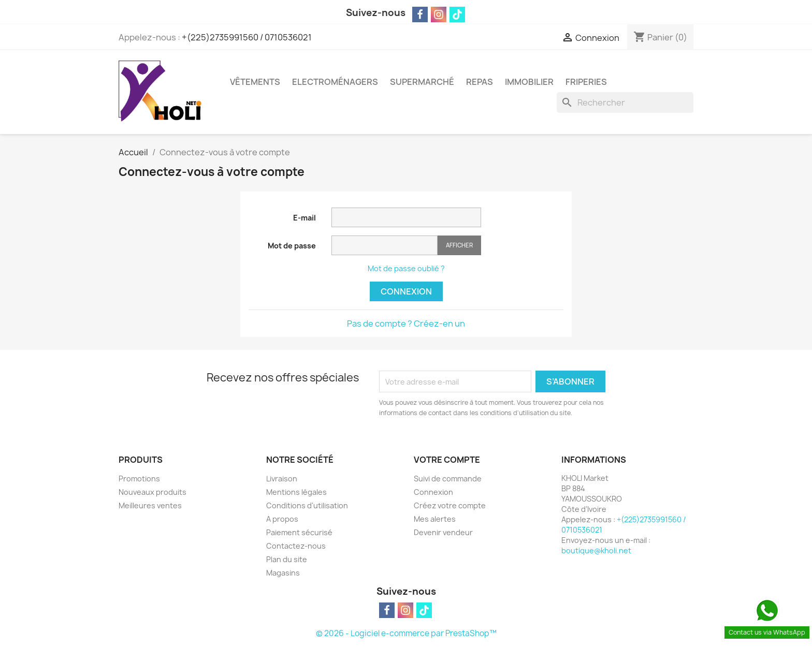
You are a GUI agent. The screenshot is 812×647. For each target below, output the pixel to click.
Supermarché (422, 82)
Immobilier (529, 82)
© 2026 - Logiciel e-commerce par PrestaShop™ (406, 633)
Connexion (406, 291)
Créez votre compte (450, 505)
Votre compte (447, 460)
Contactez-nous (296, 546)
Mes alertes (435, 519)
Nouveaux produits (153, 492)
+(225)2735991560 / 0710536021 (247, 37)
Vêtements (255, 82)
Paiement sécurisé (299, 532)
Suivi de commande (448, 479)
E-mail (304, 218)
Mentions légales (296, 492)
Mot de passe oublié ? (406, 268)
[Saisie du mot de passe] (385, 246)
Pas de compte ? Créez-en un (406, 323)
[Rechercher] (625, 102)
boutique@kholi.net (596, 550)
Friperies (586, 82)
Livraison (282, 479)
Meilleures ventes (150, 505)
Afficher (459, 245)
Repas (480, 82)
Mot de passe (292, 246)
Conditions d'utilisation (307, 505)
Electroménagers (335, 82)
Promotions (139, 479)
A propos (282, 519)
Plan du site (287, 559)
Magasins (283, 573)
